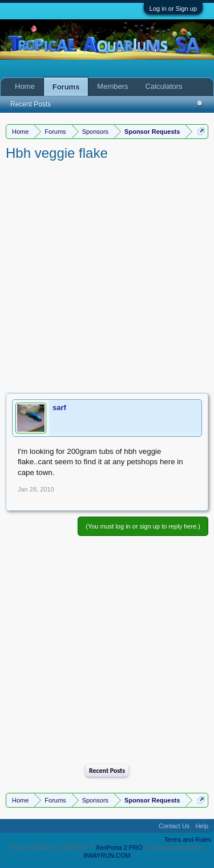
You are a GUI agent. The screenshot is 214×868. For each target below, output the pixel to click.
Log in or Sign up (173, 9)
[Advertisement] (107, 275)
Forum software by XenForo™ (53, 847)
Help (202, 826)
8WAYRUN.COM (107, 855)
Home (25, 86)
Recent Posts (107, 771)
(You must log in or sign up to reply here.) (143, 526)
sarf (59, 408)
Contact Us (174, 826)
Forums (66, 87)
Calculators (164, 86)
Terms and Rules (187, 840)
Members (112, 86)
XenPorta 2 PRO (119, 847)
